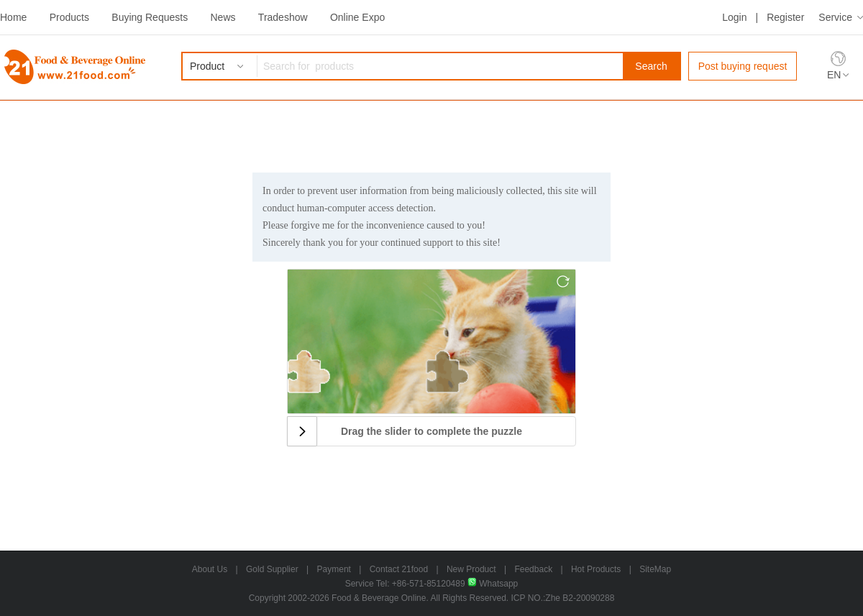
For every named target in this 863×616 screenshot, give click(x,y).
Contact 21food (399, 569)
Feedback (533, 569)
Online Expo (357, 17)
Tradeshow (283, 17)
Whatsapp (493, 584)
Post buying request (743, 66)
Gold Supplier (272, 569)
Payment (334, 569)
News (223, 17)
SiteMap (655, 569)
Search (651, 66)
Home (13, 17)
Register (785, 17)
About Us (210, 569)
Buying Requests (150, 17)
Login (734, 17)
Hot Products (596, 569)
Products (69, 17)
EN (834, 75)
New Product (471, 569)
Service (835, 17)
